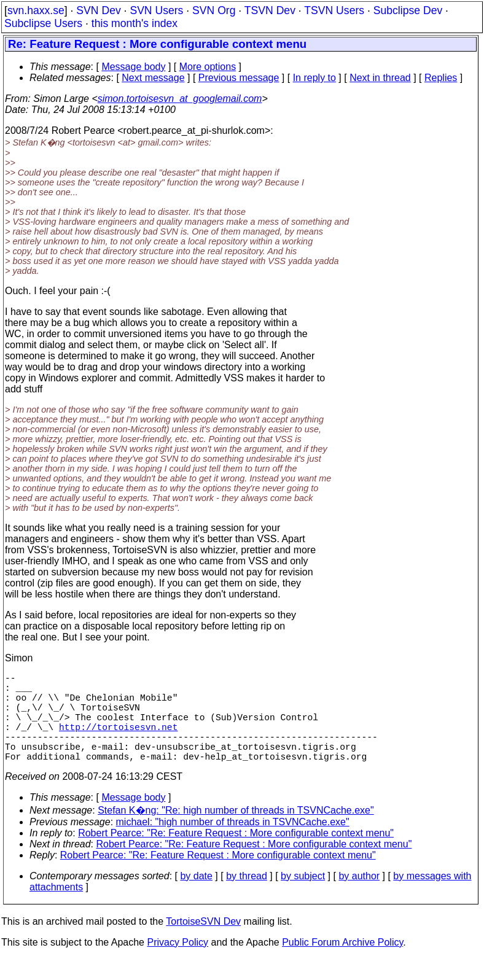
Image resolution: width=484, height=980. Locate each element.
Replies (441, 78)
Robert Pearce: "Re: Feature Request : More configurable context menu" (236, 855)
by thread (247, 898)
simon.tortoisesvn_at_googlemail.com (180, 99)
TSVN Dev (270, 10)
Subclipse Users (43, 23)
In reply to (314, 78)
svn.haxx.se (36, 10)
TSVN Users (334, 10)
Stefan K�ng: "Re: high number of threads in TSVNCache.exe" (236, 832)
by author (359, 898)
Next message (153, 78)
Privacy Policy (178, 964)
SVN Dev (98, 10)
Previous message (239, 78)
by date (196, 898)
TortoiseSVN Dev (203, 943)
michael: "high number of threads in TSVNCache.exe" (233, 844)
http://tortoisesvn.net (118, 741)
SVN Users (156, 10)
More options (208, 67)
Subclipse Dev (408, 10)
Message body (133, 67)
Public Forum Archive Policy (342, 964)
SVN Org (214, 10)
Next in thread (380, 78)
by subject (303, 898)
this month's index (135, 23)
